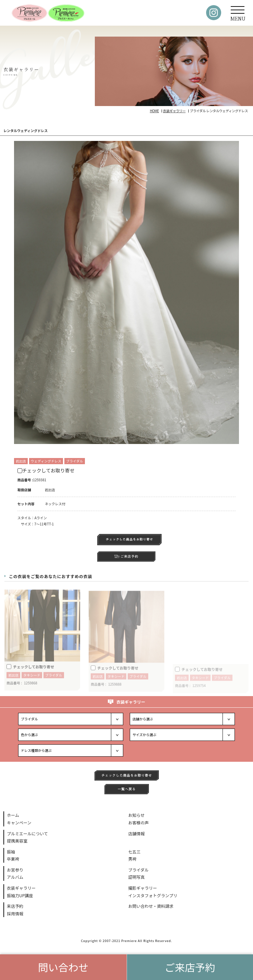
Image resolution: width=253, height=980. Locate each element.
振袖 (11, 852)
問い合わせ (63, 967)
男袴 (132, 859)
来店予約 (15, 906)
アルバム (15, 877)
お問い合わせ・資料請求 (151, 906)
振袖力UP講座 (20, 895)
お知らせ (137, 815)
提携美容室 (17, 841)
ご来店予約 (190, 967)
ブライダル (75, 461)
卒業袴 (13, 859)
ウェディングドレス (46, 461)
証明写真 (137, 877)
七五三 (135, 852)
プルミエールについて (27, 833)
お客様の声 (139, 822)
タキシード (32, 678)
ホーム (13, 815)
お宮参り (15, 870)
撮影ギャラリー (143, 888)
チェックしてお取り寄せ (46, 470)
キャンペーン (19, 822)
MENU (238, 16)
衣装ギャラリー (21, 888)
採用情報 (15, 913)
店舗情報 (137, 833)
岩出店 (21, 461)
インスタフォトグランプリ (153, 895)
